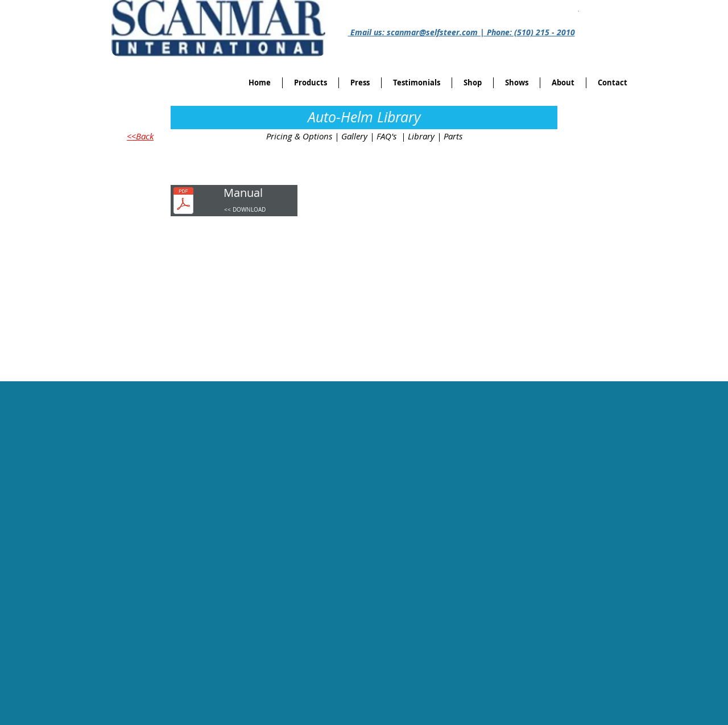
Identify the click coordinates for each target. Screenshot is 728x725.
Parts (453, 136)
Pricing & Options (299, 136)
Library (421, 136)
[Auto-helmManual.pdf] (183, 202)
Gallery (354, 136)
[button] (473, 83)
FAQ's (386, 136)
